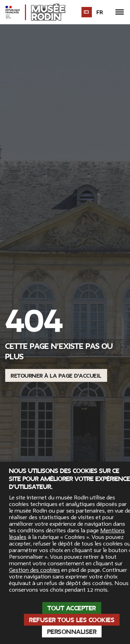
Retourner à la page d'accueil (56, 376)
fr (100, 12)
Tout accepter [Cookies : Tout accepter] (72, 608)
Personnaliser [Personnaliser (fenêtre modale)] (72, 632)
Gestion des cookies (34, 570)
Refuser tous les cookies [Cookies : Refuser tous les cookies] (72, 620)
